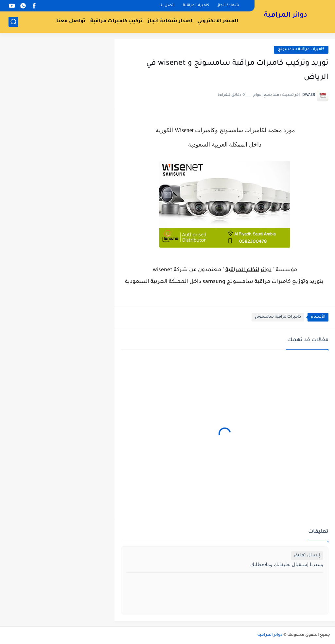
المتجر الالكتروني (218, 21)
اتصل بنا (167, 6)
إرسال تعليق (307, 556)
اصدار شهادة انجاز (170, 21)
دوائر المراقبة (286, 16)
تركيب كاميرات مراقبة (116, 21)
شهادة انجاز (228, 6)
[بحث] (13, 22)
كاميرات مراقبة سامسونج (301, 50)
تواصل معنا (71, 21)
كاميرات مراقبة (196, 6)
